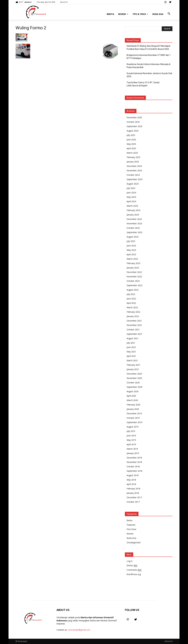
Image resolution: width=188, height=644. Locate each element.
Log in (130, 561)
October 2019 (133, 418)
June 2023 (131, 246)
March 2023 (132, 259)
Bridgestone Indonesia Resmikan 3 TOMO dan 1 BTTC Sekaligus (149, 57)
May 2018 (131, 480)
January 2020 (133, 409)
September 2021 (134, 334)
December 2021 (134, 321)
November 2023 (134, 223)
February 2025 (133, 157)
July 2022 (131, 294)
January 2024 (133, 215)
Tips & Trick (140, 14)
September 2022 (134, 285)
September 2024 (134, 179)
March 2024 (132, 206)
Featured (131, 525)
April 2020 (131, 396)
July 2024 (131, 188)
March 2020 (132, 400)
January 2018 (133, 493)
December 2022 (134, 272)
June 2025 (131, 140)
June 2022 (131, 299)
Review (123, 14)
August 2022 (133, 290)
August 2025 (133, 131)
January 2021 (133, 369)
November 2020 (134, 378)
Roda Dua (158, 14)
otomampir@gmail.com (79, 630)
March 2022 (132, 307)
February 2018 (133, 489)
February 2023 (133, 263)
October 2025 (133, 122)
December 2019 (134, 413)
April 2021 (131, 356)
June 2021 (131, 347)
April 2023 (131, 254)
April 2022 (131, 303)
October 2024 (133, 175)
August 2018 (133, 475)
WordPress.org (134, 574)
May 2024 (131, 197)
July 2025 (131, 135)
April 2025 (131, 148)
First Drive (131, 529)
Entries (132, 566)
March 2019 (132, 449)
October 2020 (133, 383)
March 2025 (132, 153)
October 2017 (133, 502)
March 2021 (132, 360)
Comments (134, 570)
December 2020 (134, 374)
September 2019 (134, 422)
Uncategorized (134, 542)
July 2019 (131, 431)
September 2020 (134, 387)
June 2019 (131, 436)
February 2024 (133, 210)
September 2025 (134, 126)
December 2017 (134, 497)
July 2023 (131, 241)
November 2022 (134, 276)
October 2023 (133, 228)
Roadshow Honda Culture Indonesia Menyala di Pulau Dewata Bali (148, 66)
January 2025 (133, 162)
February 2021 (133, 365)
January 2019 (133, 453)
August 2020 (133, 391)
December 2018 (134, 458)
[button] (169, 14)
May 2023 (131, 250)
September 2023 (134, 232)
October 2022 (133, 281)
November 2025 (134, 117)
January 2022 (133, 316)
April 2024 (131, 201)
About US (64, 2)
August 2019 (133, 427)
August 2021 (133, 338)
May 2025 (131, 144)
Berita (110, 14)
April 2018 (131, 484)
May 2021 (131, 352)
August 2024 (133, 184)
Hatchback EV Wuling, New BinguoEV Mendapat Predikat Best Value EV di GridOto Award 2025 (148, 47)
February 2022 (133, 312)
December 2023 (134, 219)
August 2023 (133, 237)
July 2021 (131, 343)
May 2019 (131, 440)
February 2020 (133, 405)
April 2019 (131, 444)
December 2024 (134, 166)
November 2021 (134, 325)
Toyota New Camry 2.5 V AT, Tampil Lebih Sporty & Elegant (143, 84)
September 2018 (134, 471)
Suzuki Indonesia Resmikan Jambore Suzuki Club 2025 (149, 75)
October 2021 (133, 330)
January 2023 (133, 268)
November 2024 (134, 170)
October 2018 (133, 466)
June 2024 (131, 193)
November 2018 (134, 462)
